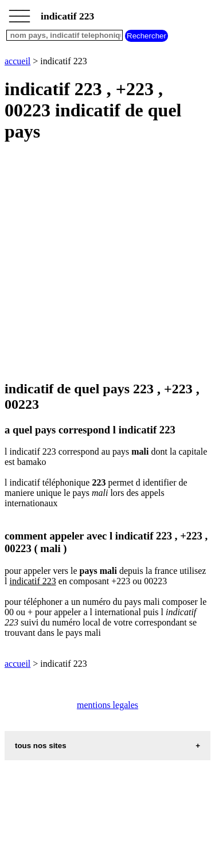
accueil (17, 61)
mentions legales (107, 705)
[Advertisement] (107, 262)
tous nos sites (41, 746)
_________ (19, 13)
